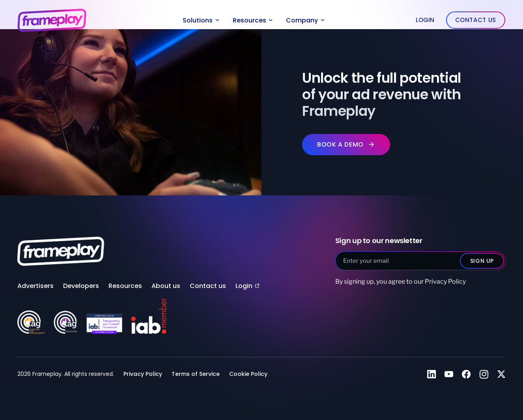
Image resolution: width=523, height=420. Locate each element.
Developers (81, 286)
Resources (253, 20)
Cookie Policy (248, 374)
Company (305, 20)
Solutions (201, 20)
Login (425, 20)
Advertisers (35, 286)
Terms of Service (196, 374)
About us (166, 286)
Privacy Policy (445, 282)
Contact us (208, 286)
